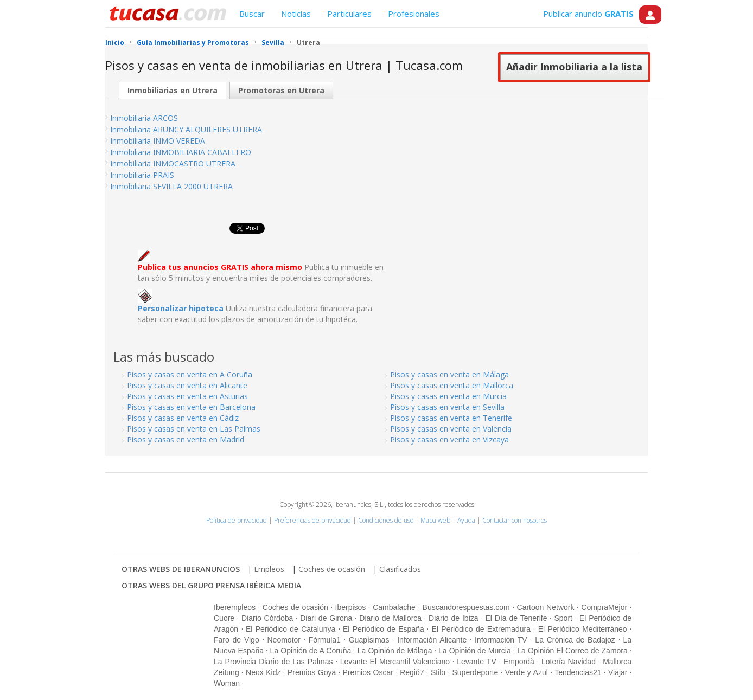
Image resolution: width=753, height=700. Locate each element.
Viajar (618, 672)
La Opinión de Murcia (475, 651)
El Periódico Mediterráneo (583, 629)
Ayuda (466, 520)
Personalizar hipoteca (181, 308)
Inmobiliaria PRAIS (142, 175)
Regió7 (412, 672)
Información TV (501, 640)
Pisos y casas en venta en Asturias (187, 396)
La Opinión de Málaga (395, 651)
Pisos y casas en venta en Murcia (448, 396)
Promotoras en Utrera (281, 90)
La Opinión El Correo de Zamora (572, 651)
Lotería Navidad (569, 662)
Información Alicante (432, 640)
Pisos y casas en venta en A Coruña (190, 374)
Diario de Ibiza (453, 618)
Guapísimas (369, 640)
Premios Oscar (368, 672)
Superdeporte (475, 672)
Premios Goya (312, 672)
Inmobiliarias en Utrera (173, 90)
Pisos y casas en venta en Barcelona (191, 407)
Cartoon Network (546, 607)
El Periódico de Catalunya (291, 629)
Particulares (349, 14)
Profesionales (414, 14)
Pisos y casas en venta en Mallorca (452, 385)
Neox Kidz (263, 672)
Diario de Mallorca (390, 618)
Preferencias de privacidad (312, 520)
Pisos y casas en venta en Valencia (451, 429)
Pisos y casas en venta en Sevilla (447, 407)
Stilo (438, 672)
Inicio (115, 43)
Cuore (224, 618)
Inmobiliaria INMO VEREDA (158, 141)
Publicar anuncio (588, 14)
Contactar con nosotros (515, 520)
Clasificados (400, 569)
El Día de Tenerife (516, 618)
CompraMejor (604, 607)
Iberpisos (351, 607)
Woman (227, 683)
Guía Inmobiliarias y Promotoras (193, 43)
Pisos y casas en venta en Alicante (187, 385)
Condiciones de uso (386, 520)
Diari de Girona (326, 618)
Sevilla (273, 43)
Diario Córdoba (267, 618)
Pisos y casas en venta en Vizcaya (449, 439)
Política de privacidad (237, 520)
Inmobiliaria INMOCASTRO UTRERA (173, 163)
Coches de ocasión (332, 569)
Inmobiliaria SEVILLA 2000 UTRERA (171, 186)
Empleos (269, 569)
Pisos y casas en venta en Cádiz (183, 418)
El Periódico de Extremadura (481, 629)
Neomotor (284, 640)
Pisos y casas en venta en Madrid (186, 439)
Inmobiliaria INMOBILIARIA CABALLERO (181, 152)
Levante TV (476, 662)
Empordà (519, 662)
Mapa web (435, 520)
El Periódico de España (384, 629)
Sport (563, 618)
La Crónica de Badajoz (575, 640)
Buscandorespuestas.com (466, 607)
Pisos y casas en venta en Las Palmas (194, 429)
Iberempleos (235, 607)
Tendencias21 (578, 672)
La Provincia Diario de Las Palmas (273, 662)
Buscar (252, 14)
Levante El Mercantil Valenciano (395, 662)
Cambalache (394, 607)
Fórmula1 (325, 640)
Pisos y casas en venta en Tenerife (451, 418)
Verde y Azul (527, 672)
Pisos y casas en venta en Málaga (449, 374)
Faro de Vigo (237, 640)
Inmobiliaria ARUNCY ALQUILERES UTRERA (186, 129)
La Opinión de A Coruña (311, 651)
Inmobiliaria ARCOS (144, 118)
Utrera (308, 43)
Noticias (296, 14)
